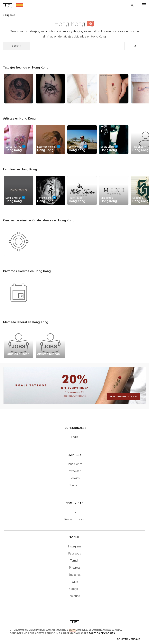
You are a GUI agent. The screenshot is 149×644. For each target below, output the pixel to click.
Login (74, 437)
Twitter (74, 582)
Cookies (75, 478)
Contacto (74, 485)
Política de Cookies (102, 633)
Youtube (74, 596)
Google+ (75, 589)
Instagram (74, 546)
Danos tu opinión (75, 519)
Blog (74, 512)
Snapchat (74, 575)
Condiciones (75, 464)
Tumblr (74, 561)
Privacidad (74, 471)
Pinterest (74, 568)
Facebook (75, 554)
